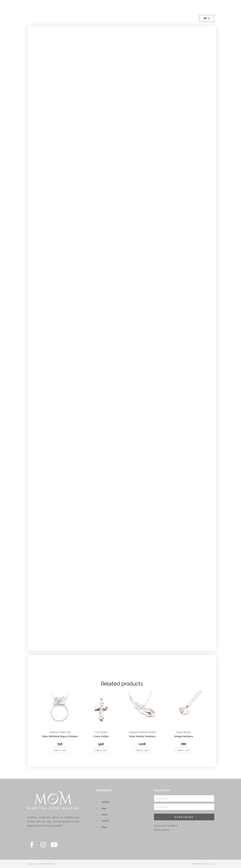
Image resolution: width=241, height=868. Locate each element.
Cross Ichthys (101, 736)
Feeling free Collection (138, 732)
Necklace (152, 732)
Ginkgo (179, 732)
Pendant (62, 732)
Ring (68, 732)
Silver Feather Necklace (142, 736)
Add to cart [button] (60, 750)
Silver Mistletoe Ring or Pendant (60, 736)
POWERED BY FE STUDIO (203, 864)
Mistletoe (53, 732)
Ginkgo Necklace (184, 736)
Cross (97, 732)
